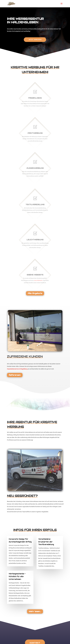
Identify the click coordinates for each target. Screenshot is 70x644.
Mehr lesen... (35, 611)
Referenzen (15, 375)
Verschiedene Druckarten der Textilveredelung (46, 542)
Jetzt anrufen (35, 40)
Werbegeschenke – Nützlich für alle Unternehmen (17, 576)
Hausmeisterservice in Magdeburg (17, 369)
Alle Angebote (35, 293)
